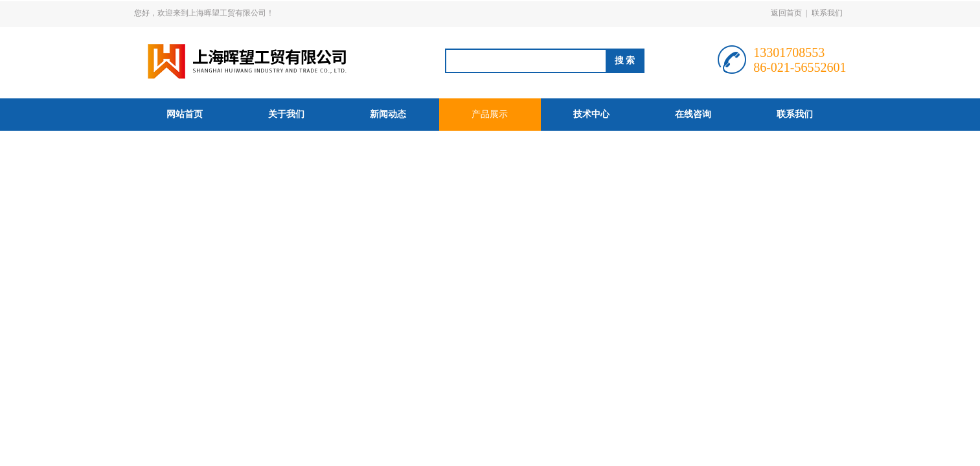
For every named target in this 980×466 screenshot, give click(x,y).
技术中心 (591, 114)
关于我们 (286, 114)
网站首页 (185, 114)
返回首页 (786, 13)
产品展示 (490, 114)
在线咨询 (693, 114)
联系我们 (827, 13)
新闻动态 (388, 114)
